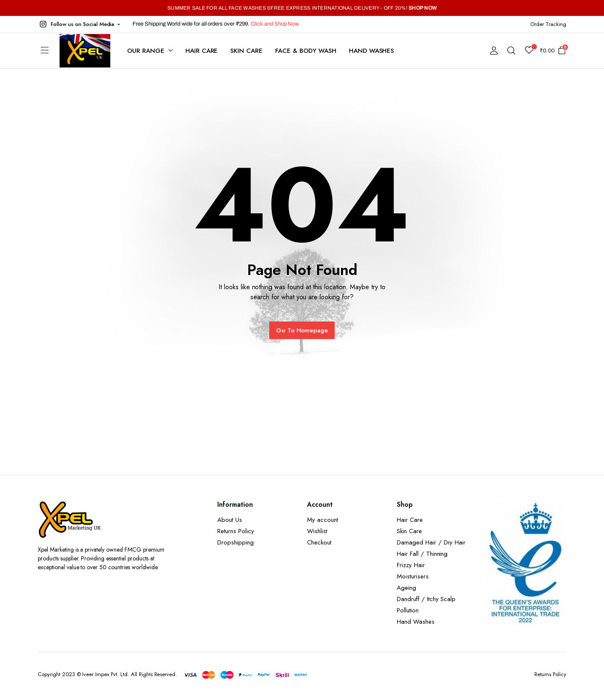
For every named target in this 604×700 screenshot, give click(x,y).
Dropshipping (236, 542)
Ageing (406, 588)
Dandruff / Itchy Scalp (426, 599)
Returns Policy (236, 531)
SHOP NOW (423, 8)
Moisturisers (413, 576)
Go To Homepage (302, 330)
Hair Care (202, 51)
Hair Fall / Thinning (422, 554)
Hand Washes (372, 51)
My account (323, 520)
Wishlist (317, 531)
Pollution (408, 610)
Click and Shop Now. (275, 24)
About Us (230, 520)
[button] (79, 24)
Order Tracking (548, 24)
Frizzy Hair (411, 565)
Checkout (319, 542)
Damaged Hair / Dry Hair (431, 542)
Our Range (146, 51)
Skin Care (246, 51)
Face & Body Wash (306, 51)
